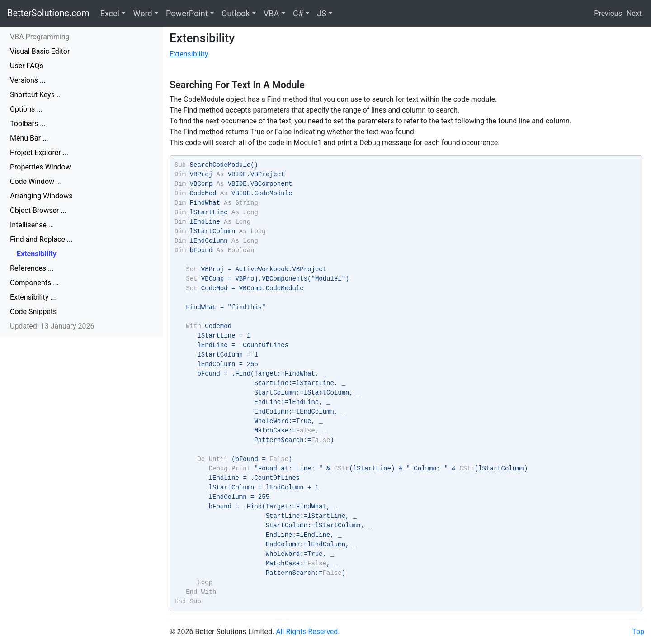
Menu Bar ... (29, 138)
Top (638, 632)
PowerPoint (187, 13)
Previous (608, 13)
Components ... (34, 283)
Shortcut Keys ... (36, 95)
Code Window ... (36, 181)
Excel (110, 13)
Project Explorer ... (39, 153)
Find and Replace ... (41, 239)
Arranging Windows (41, 196)
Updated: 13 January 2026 (52, 326)
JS (322, 13)
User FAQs (27, 66)
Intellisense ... (32, 225)
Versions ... (28, 80)
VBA (271, 13)
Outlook (236, 13)
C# (298, 13)
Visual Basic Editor (40, 51)
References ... (32, 268)
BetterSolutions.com (48, 13)
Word (142, 13)
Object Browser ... (38, 210)
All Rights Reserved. (308, 632)
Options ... (26, 109)
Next (634, 13)
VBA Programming (40, 37)
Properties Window (40, 167)
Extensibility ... (33, 297)
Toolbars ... (28, 124)
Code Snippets (33, 312)
